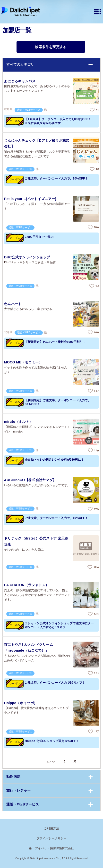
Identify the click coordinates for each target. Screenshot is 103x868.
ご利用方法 (51, 828)
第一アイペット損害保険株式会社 (51, 848)
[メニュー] (97, 12)
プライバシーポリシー (51, 838)
